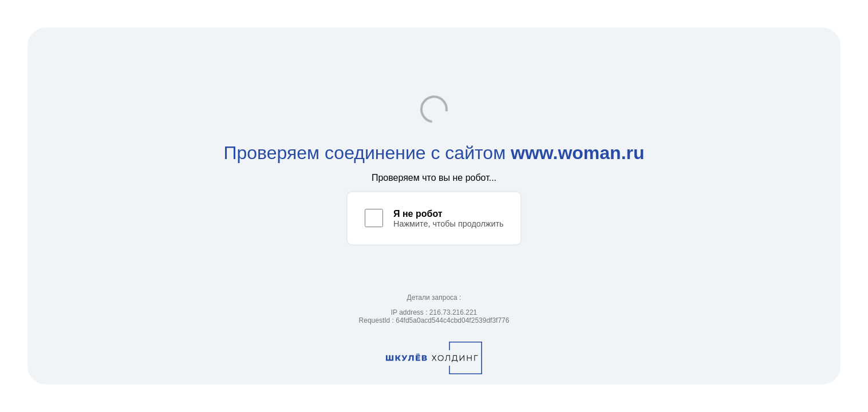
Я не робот (418, 214)
